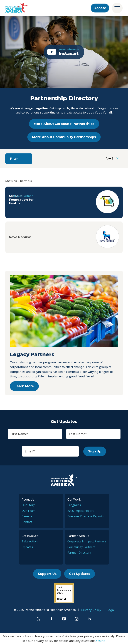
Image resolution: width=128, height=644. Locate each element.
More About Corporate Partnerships (64, 124)
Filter (14, 159)
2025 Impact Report (81, 511)
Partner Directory (79, 553)
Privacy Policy (91, 610)
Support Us (47, 574)
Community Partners (81, 547)
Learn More (24, 386)
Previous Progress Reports (86, 516)
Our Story (28, 505)
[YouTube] (64, 619)
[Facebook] (51, 619)
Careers (27, 516)
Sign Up (95, 451)
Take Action (30, 541)
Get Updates (80, 574)
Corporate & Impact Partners (87, 541)
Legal (111, 610)
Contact (27, 522)
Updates (27, 547)
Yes (98, 641)
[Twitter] (39, 619)
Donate (100, 8)
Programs (74, 505)
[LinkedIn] (89, 619)
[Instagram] (77, 619)
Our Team (28, 511)
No (103, 641)
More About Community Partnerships (64, 137)
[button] (64, 52)
